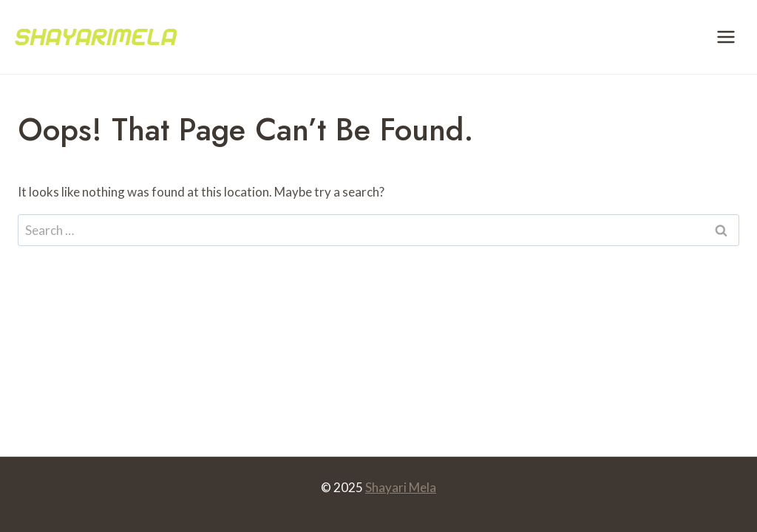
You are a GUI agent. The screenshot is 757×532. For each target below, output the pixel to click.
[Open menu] (726, 37)
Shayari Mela (401, 487)
